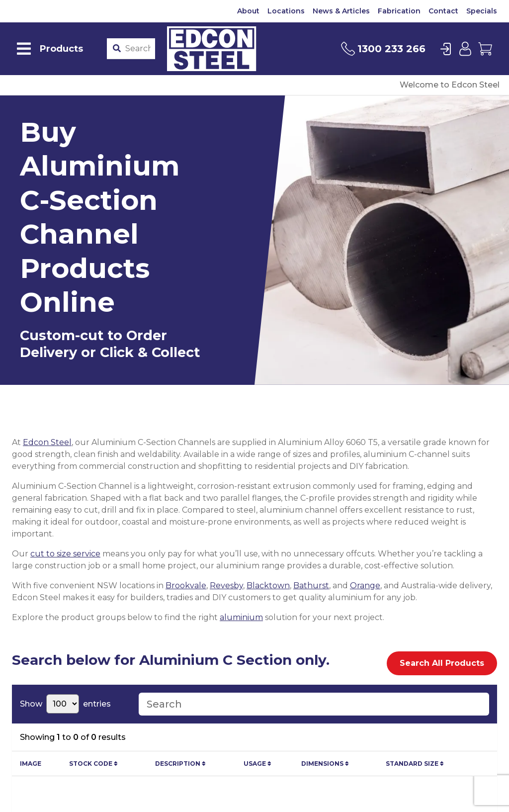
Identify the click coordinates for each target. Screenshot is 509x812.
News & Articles (341, 11)
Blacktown (268, 586)
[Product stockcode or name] (138, 49)
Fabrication (399, 11)
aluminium (241, 617)
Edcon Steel (47, 442)
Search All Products (442, 663)
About (248, 11)
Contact (443, 11)
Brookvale (186, 586)
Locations (286, 11)
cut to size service (65, 554)
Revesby (226, 586)
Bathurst (311, 586)
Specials (482, 11)
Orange (365, 586)
